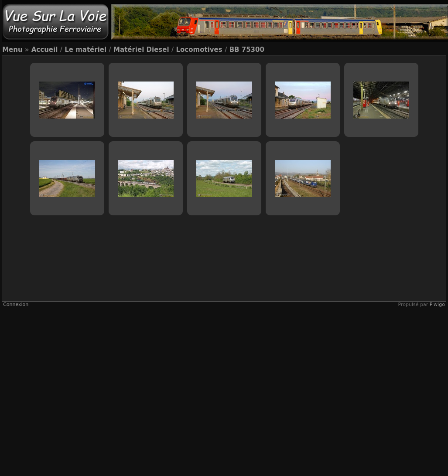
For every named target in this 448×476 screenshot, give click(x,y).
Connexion (16, 304)
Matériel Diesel (141, 50)
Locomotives (199, 50)
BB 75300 (247, 50)
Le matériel (85, 50)
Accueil (45, 50)
